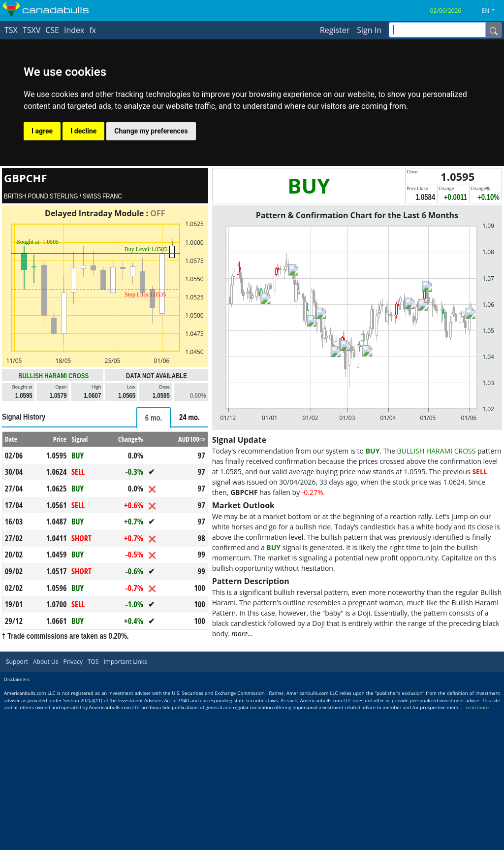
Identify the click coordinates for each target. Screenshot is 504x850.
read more (477, 707)
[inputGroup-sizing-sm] (437, 30)
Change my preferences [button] (151, 131)
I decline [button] (83, 131)
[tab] (154, 417)
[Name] (494, 30)
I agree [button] (42, 131)
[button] (492, 11)
